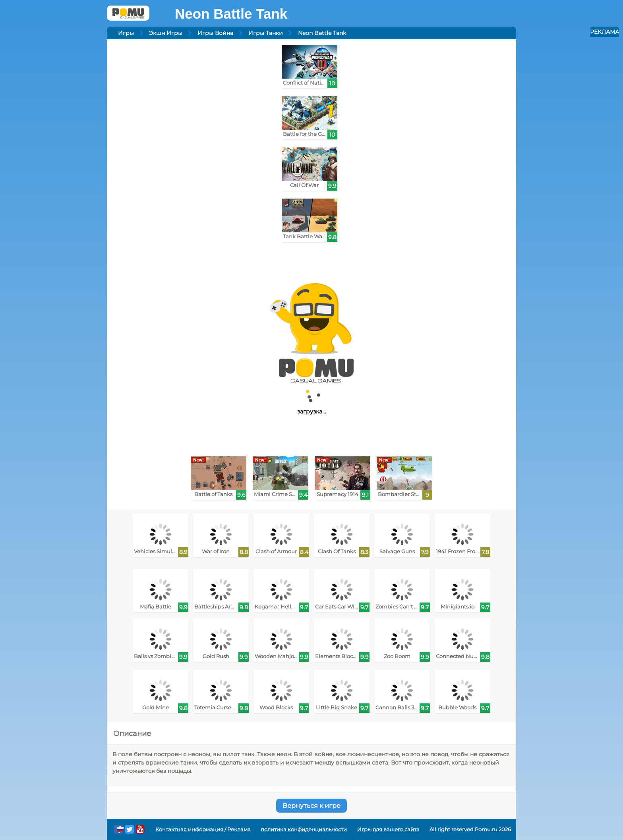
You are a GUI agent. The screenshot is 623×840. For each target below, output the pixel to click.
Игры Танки (266, 33)
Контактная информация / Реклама (203, 829)
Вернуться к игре (311, 806)
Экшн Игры (166, 33)
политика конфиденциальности (304, 829)
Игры (126, 33)
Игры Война (215, 33)
